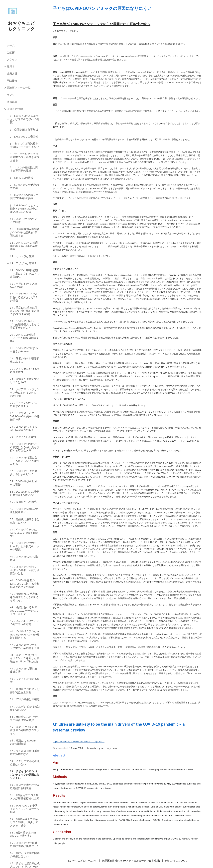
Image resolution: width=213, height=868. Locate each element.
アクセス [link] (12, 60)
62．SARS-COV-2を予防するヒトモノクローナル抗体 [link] (25, 809)
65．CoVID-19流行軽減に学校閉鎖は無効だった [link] (25, 844)
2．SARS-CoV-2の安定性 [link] (24, 137)
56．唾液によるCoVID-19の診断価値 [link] (23, 742)
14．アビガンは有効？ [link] (23, 263)
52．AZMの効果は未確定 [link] (25, 699)
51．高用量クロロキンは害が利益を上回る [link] (25, 691)
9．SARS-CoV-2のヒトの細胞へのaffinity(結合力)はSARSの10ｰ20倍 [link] (24, 209)
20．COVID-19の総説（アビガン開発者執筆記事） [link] (25, 338)
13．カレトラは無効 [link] (22, 256)
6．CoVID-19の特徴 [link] (22, 178)
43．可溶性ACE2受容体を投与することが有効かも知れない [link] (25, 597)
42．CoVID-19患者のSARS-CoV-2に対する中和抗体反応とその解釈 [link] (25, 584)
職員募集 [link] (12, 102)
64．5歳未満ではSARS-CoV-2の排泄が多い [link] (24, 834)
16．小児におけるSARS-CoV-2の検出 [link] (24, 285)
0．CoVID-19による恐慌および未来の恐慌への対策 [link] (25, 119)
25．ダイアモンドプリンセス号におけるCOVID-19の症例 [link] (25, 392)
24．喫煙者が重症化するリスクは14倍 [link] (25, 380)
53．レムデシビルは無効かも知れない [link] (25, 708)
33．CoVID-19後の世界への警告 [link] (24, 483)
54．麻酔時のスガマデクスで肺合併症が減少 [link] (25, 718)
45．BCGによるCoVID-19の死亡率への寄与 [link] (25, 622)
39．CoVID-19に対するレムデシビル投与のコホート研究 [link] (25, 546)
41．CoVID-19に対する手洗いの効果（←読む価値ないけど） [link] (25, 570)
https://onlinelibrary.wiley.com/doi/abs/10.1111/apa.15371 (79, 741)
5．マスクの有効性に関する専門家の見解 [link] (24, 169)
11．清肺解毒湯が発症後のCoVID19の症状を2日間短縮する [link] (25, 232)
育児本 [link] (11, 67)
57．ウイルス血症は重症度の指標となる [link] (25, 752)
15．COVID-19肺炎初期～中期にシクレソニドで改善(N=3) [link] (25, 273)
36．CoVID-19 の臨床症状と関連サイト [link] (24, 511)
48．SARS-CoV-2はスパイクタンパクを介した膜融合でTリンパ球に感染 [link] (25, 658)
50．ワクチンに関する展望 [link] (25, 680)
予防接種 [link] (12, 81)
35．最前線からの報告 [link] (23, 502)
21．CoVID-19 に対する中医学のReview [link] (24, 350)
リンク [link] (11, 95)
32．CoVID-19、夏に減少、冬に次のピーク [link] (24, 473)
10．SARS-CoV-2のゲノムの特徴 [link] (24, 220)
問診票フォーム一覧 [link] (19, 88)
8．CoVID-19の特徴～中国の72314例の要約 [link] (24, 197)
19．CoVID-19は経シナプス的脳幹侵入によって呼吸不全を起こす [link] (25, 324)
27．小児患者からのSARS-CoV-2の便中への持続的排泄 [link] (25, 416)
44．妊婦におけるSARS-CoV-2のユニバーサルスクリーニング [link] (24, 611)
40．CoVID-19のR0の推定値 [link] (24, 558)
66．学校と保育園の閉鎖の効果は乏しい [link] (25, 855)
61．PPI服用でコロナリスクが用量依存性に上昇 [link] (25, 797)
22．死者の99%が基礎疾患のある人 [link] (25, 360)
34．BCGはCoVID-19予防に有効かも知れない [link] (25, 493)
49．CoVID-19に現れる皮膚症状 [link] (24, 670)
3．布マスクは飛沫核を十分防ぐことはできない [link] (25, 145)
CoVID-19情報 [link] (15, 109)
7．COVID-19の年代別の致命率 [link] (24, 186)
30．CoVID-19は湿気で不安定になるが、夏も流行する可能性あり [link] (25, 447)
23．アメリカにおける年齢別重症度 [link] (25, 370)
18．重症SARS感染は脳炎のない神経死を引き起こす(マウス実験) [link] (25, 311)
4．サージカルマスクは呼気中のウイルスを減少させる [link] (25, 157)
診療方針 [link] (12, 74)
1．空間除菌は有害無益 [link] (24, 130)
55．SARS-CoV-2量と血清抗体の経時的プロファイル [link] (25, 730)
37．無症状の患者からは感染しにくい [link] (25, 521)
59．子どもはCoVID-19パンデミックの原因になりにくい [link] (25, 775)
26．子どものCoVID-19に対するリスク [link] (24, 404)
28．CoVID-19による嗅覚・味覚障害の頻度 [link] (24, 428)
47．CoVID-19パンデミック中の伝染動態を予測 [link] (25, 646)
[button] (209, 5)
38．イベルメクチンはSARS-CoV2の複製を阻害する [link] (24, 533)
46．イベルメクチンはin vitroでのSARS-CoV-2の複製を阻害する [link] (25, 634)
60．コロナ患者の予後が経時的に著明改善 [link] (25, 786)
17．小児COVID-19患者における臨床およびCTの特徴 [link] (24, 297)
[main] (127, 8)
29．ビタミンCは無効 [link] (23, 437)
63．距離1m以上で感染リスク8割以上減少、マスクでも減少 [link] (24, 822)
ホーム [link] (11, 45)
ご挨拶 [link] (11, 52)
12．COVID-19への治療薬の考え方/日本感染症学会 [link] (24, 246)
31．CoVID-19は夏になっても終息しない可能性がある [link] (25, 461)
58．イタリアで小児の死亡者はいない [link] (25, 763)
